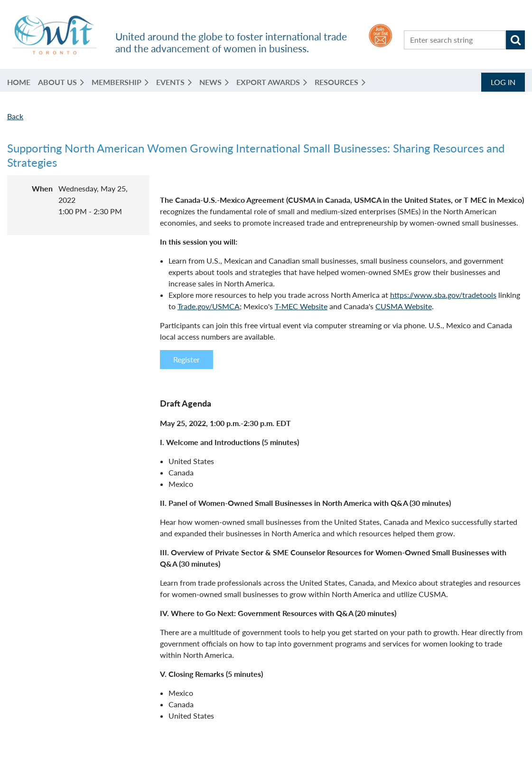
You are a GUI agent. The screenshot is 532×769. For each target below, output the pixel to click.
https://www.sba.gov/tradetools (443, 295)
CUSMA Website (404, 306)
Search (515, 40)
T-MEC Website (301, 306)
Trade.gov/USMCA (209, 306)
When (42, 188)
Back (15, 116)
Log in (503, 82)
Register (187, 359)
